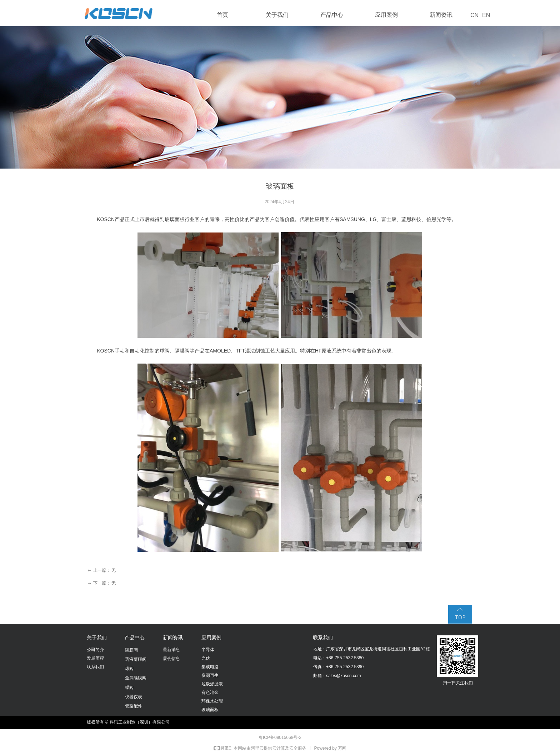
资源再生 (210, 675)
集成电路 (210, 667)
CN (474, 15)
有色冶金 (210, 692)
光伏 (206, 658)
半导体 (208, 650)
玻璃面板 (210, 710)
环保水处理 (212, 701)
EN (486, 15)
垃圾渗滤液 (212, 684)
